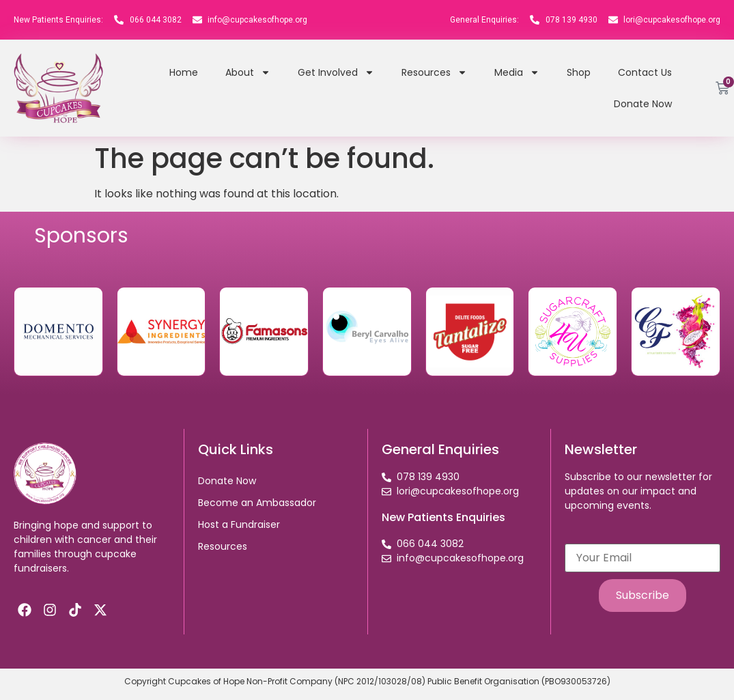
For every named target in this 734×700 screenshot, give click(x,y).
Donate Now (643, 104)
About (248, 72)
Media (517, 72)
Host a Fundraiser (239, 524)
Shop (579, 72)
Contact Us (645, 72)
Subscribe (643, 595)
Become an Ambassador (257, 503)
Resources (434, 72)
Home (184, 72)
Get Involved (336, 72)
